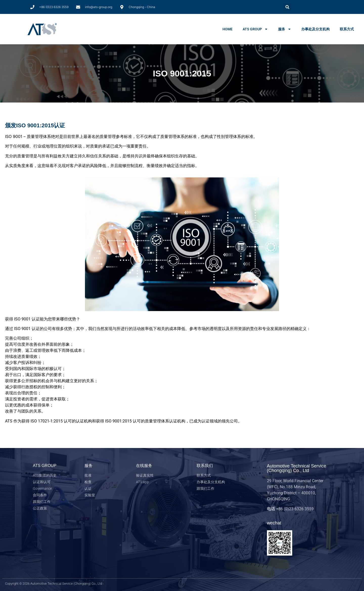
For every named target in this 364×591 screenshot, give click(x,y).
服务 (285, 29)
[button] (287, 7)
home (227, 29)
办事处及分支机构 (315, 29)
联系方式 (347, 29)
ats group (255, 29)
